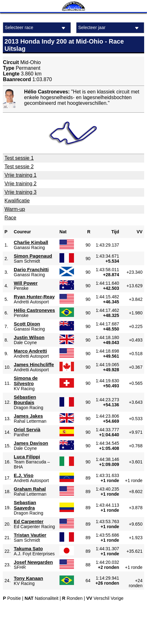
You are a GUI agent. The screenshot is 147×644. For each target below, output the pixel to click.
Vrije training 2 (20, 184)
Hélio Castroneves (34, 310)
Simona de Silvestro (26, 381)
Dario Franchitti (31, 269)
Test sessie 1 (19, 158)
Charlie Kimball (31, 242)
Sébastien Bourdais (25, 400)
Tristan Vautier (30, 535)
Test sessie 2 (19, 167)
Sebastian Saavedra (25, 505)
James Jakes (28, 416)
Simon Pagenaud (33, 256)
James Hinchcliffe (34, 364)
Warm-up (15, 209)
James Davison (31, 443)
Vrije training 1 (20, 175)
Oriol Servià (27, 429)
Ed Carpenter (29, 521)
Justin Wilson (29, 337)
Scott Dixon (27, 324)
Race (10, 218)
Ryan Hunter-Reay (34, 297)
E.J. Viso (24, 475)
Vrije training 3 (20, 192)
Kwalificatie (17, 201)
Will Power (26, 283)
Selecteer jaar (109, 28)
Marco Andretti (30, 351)
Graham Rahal (30, 489)
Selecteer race (36, 28)
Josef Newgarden (33, 562)
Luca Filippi (27, 457)
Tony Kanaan (28, 578)
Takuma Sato (28, 549)
